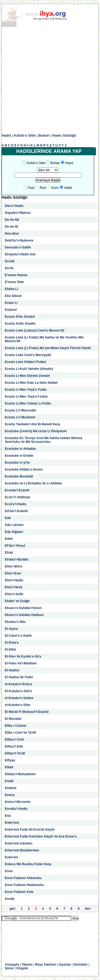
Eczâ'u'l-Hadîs (15, 504)
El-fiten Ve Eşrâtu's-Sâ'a (23, 656)
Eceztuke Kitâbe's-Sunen (24, 469)
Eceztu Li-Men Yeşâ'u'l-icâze (26, 397)
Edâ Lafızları (14, 525)
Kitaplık (22, 968)
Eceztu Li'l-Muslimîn (20, 417)
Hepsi (69, 163)
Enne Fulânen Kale (19, 892)
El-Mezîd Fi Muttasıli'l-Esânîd (27, 712)
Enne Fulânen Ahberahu (23, 878)
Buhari (44, 135)
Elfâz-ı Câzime (16, 726)
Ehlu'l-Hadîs (14, 580)
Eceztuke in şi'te (17, 463)
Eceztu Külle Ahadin (20, 324)
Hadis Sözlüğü (64, 135)
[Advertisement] (50, 80)
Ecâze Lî (11, 303)
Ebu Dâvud (13, 296)
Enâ (8, 816)
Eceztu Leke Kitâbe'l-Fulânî (25, 362)
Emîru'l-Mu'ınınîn (18, 802)
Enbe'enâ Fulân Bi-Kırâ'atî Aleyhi (30, 830)
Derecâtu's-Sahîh (18, 247)
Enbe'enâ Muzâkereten (22, 850)
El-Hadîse (12, 670)
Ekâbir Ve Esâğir (17, 601)
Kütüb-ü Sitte (25, 135)
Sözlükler (81, 965)
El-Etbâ (10, 650)
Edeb (9, 539)
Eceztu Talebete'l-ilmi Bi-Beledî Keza (32, 424)
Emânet (11, 788)
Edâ (8, 518)
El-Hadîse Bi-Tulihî (19, 677)
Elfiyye (10, 760)
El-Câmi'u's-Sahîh (18, 636)
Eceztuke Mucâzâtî (19, 476)
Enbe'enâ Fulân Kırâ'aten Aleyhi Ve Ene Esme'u (41, 836)
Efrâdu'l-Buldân (17, 560)
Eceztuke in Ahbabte (20, 449)
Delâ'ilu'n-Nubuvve (19, 240)
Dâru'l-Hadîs (14, 206)
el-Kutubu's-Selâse (19, 698)
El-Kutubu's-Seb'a (18, 691)
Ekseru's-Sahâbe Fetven (23, 608)
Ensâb (10, 899)
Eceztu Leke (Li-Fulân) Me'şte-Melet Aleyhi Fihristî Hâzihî (48, 348)
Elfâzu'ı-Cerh (15, 740)
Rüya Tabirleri (45, 965)
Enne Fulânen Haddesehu (24, 885)
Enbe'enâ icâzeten (19, 843)
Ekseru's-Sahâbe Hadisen (24, 615)
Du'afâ (10, 261)
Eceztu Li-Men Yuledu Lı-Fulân (28, 403)
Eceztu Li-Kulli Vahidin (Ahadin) (29, 369)
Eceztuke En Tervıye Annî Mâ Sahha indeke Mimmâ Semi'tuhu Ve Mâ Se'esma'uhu (43, 440)
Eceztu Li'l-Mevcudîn (21, 410)
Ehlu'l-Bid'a (13, 566)
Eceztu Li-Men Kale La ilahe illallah (31, 383)
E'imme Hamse (16, 275)
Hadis (6, 135)
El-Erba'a (12, 643)
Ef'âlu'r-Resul (15, 546)
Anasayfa (12, 965)
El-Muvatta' (13, 719)
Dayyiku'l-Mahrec (18, 213)
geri (13, 909)
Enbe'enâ (12, 823)
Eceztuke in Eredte (19, 456)
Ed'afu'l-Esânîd (16, 511)
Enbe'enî (11, 857)
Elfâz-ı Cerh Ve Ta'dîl (20, 733)
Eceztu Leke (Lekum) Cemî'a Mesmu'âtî (35, 330)
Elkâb (9, 767)
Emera (10, 795)
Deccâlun (12, 234)
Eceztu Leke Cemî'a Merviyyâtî (28, 355)
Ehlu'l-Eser (13, 573)
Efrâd (9, 553)
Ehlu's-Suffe (14, 594)
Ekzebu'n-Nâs (15, 622)
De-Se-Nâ (12, 220)
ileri (88, 909)
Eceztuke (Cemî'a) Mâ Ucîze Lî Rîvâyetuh (36, 431)
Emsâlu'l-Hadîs (16, 809)
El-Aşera (11, 629)
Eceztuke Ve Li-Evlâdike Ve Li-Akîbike (33, 483)
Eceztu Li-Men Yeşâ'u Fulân (26, 390)
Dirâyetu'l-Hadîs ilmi (20, 254)
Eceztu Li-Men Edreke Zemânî (27, 376)
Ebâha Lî (11, 289)
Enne (9, 871)
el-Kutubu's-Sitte (18, 705)
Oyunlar (65, 965)
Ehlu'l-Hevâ (13, 587)
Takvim (27, 965)
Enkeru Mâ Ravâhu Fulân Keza (28, 864)
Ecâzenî (11, 310)
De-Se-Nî (11, 227)
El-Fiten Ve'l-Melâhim (21, 663)
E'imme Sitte (14, 282)
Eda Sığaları (14, 532)
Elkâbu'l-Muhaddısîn (20, 774)
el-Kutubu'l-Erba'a (18, 684)
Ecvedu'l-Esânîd (17, 490)
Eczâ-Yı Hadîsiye (17, 497)
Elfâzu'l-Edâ (14, 746)
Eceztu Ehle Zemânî (20, 317)
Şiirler (9, 968)
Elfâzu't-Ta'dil (15, 753)
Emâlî (9, 781)
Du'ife (9, 268)
